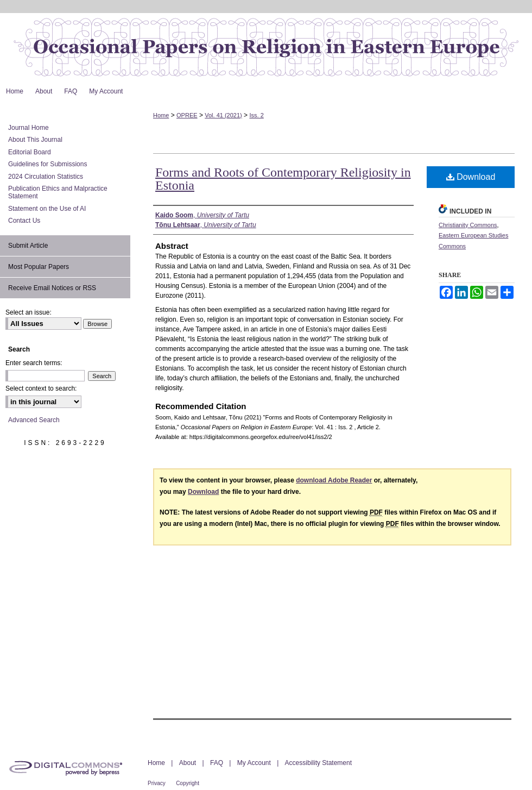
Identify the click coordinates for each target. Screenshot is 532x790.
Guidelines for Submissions (47, 164)
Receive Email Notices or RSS (52, 288)
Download (471, 177)
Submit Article (28, 246)
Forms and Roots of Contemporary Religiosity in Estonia (283, 179)
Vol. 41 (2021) (223, 115)
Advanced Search (34, 420)
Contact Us (24, 221)
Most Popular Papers (39, 267)
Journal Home (28, 128)
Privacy (157, 783)
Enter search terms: (34, 363)
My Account (254, 763)
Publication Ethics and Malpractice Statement (58, 192)
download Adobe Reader (334, 480)
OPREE (187, 115)
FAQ (217, 763)
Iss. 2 (256, 115)
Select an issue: (28, 312)
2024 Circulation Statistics (46, 177)
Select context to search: (41, 388)
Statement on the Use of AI (47, 209)
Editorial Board (30, 152)
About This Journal (35, 140)
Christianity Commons (468, 225)
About (188, 763)
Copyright (188, 783)
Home (161, 115)
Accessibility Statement (318, 763)
